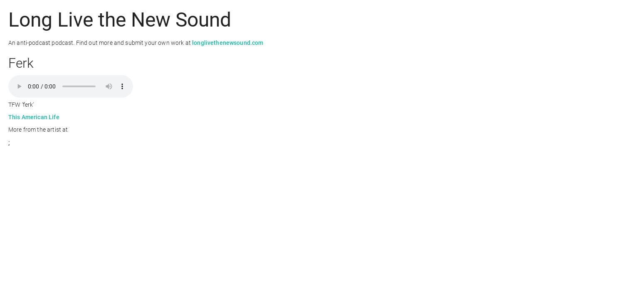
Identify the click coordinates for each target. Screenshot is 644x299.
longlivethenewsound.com (228, 43)
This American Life (34, 117)
